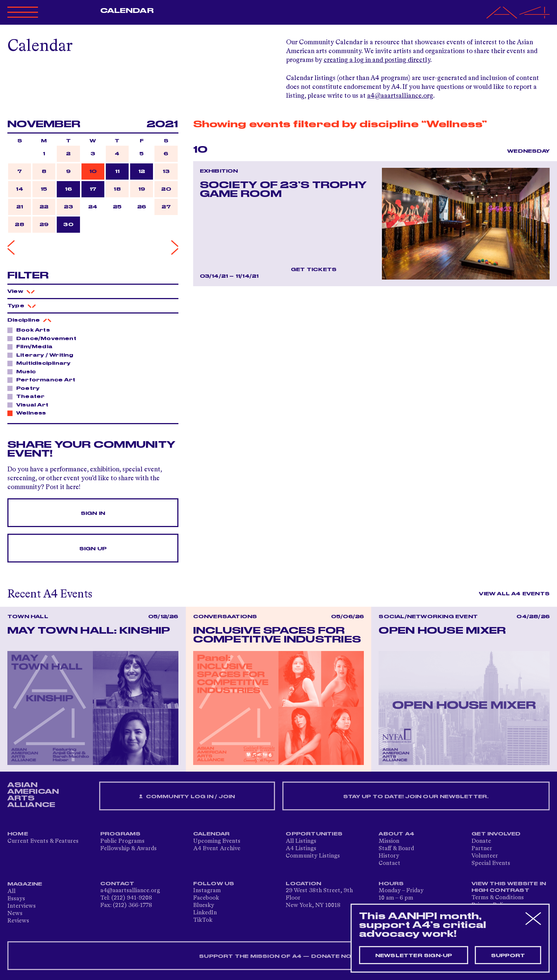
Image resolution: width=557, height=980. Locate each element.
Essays (16, 899)
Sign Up (93, 549)
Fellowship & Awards (128, 849)
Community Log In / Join (187, 797)
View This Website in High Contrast (509, 887)
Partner (482, 849)
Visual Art (30, 405)
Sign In (93, 513)
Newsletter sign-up (414, 956)
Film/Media (32, 346)
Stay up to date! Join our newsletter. (416, 797)
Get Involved (496, 834)
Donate (481, 841)
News (15, 914)
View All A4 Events (514, 594)
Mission (389, 841)
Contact (389, 863)
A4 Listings (301, 849)
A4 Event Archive (217, 849)
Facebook (206, 898)
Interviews (22, 906)
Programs (121, 834)
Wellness (29, 413)
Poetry (26, 388)
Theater (28, 396)
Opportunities (314, 834)
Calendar (127, 11)
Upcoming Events (217, 841)
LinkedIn (205, 913)
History (389, 856)
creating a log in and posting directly (377, 60)
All (11, 891)
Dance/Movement (44, 338)
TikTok (203, 920)
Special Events (491, 863)
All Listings (301, 841)
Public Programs (122, 841)
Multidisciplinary (41, 363)
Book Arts (31, 330)
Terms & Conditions (498, 898)
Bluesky (204, 905)
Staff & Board (396, 849)
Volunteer (485, 856)
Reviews (18, 921)
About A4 (396, 834)
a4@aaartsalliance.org (400, 96)
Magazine (25, 884)
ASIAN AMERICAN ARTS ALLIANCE (33, 795)
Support (508, 956)
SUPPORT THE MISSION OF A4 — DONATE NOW (278, 956)
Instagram (207, 891)
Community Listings (313, 856)
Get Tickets (314, 270)
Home (18, 834)
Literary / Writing (43, 355)
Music (24, 371)
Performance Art (44, 380)
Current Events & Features (43, 841)
